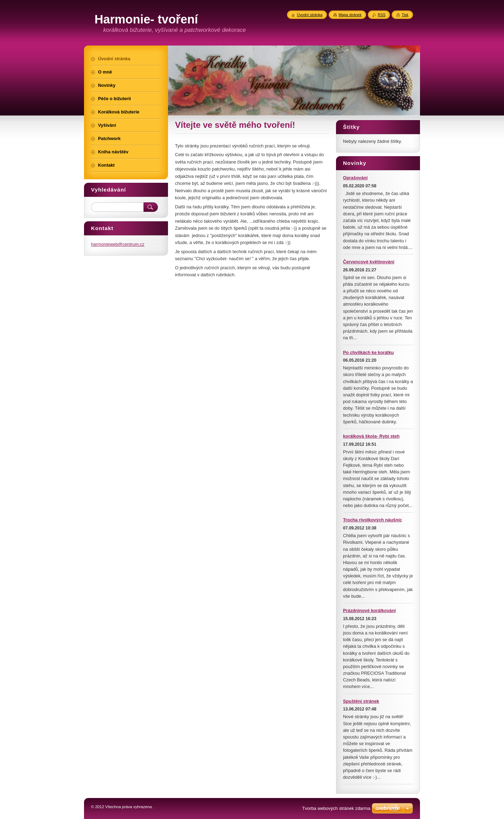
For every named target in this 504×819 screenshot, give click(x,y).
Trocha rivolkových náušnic (373, 520)
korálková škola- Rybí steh (371, 436)
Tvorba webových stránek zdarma (336, 808)
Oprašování (355, 178)
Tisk (405, 15)
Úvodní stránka (310, 15)
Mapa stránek (350, 15)
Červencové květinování (369, 262)
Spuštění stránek (361, 701)
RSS (381, 15)
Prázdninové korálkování (369, 610)
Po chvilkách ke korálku (368, 352)
